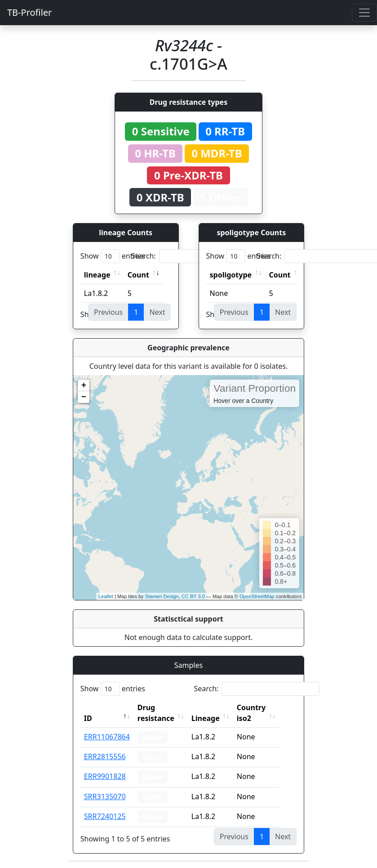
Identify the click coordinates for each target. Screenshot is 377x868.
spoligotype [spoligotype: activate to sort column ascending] (231, 275)
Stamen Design (162, 596)
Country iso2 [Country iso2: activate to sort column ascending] (261, 713)
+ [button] (84, 385)
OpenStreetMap (257, 596)
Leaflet (106, 596)
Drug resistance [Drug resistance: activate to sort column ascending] (156, 713)
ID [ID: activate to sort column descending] (88, 718)
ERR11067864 (107, 737)
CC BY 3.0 (193, 596)
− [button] (84, 397)
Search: (194, 256)
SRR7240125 (105, 816)
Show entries (113, 256)
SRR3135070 (105, 796)
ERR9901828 (105, 776)
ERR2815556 (105, 756)
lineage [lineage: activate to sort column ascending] (97, 275)
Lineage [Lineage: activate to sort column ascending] (215, 718)
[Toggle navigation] (364, 13)
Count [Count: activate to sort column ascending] (138, 275)
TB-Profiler (29, 12)
